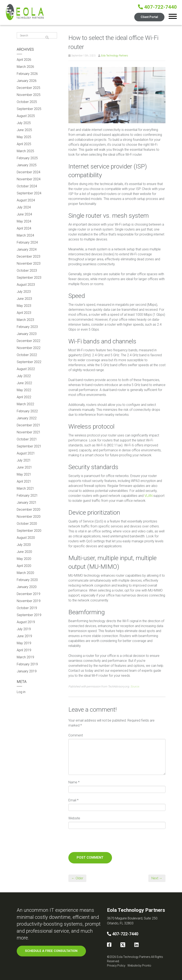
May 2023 (24, 306)
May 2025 (24, 137)
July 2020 (24, 545)
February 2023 (27, 327)
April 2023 (24, 313)
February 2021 (27, 495)
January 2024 (27, 249)
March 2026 (25, 67)
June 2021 (24, 467)
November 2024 (29, 179)
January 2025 (27, 165)
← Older (77, 878)
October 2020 (27, 524)
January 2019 (27, 671)
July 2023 (24, 292)
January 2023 (27, 334)
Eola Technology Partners (115, 56)
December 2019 (29, 594)
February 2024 (27, 242)
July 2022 (24, 376)
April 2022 (24, 397)
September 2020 (29, 531)
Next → (157, 878)
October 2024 (27, 186)
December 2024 (29, 172)
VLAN (148, 496)
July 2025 (24, 123)
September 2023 (29, 278)
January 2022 (27, 418)
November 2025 (29, 95)
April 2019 (24, 650)
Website (74, 818)
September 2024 (29, 193)
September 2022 (29, 362)
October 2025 (27, 102)
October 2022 (27, 355)
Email (73, 800)
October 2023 (27, 271)
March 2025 (25, 151)
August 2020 (26, 538)
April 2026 (24, 60)
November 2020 (29, 517)
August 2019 (26, 622)
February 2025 (27, 158)
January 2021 (27, 503)
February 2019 (27, 664)
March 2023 (25, 320)
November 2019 (29, 601)
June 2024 (24, 214)
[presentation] (100, 842)
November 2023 (29, 264)
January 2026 (27, 81)
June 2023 (24, 299)
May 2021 (24, 474)
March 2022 (25, 404)
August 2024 (26, 200)
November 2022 (29, 348)
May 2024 (24, 221)
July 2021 (24, 460)
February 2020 (27, 580)
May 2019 (24, 643)
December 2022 (29, 341)
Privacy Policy (116, 966)
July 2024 (24, 207)
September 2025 (29, 109)
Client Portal (149, 17)
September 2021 (29, 446)
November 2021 (29, 432)
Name (74, 782)
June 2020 (24, 552)
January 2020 (27, 587)
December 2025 (29, 88)
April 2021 (24, 481)
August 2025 (26, 116)
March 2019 (25, 657)
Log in (21, 692)
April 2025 (24, 144)
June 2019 (24, 636)
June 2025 (24, 130)
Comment (76, 735)
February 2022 (27, 411)
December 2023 (29, 256)
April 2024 (24, 228)
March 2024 (25, 235)
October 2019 (27, 608)
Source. (135, 686)
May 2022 (24, 390)
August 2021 (26, 453)
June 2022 (24, 383)
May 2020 (24, 559)
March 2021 (25, 488)
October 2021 (27, 439)
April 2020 (24, 566)
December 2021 (29, 425)
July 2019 (24, 629)
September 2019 (29, 615)
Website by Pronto (139, 966)
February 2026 (27, 74)
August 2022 (26, 369)
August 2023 (26, 285)
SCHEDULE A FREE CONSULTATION (51, 951)
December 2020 (29, 510)
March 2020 (25, 573)
